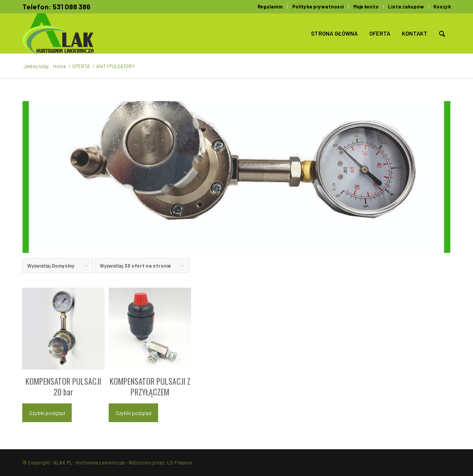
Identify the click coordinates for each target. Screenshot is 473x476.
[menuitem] (270, 7)
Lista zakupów (406, 6)
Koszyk (442, 6)
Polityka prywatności (318, 6)
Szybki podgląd (47, 413)
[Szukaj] (442, 33)
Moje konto (366, 6)
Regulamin (270, 6)
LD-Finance (179, 462)
